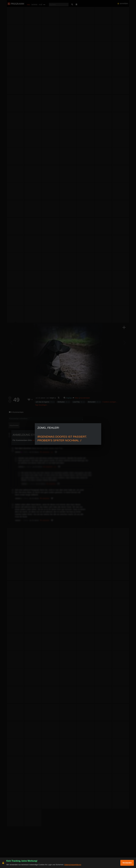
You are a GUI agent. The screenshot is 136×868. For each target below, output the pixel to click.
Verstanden (127, 863)
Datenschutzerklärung (73, 865)
